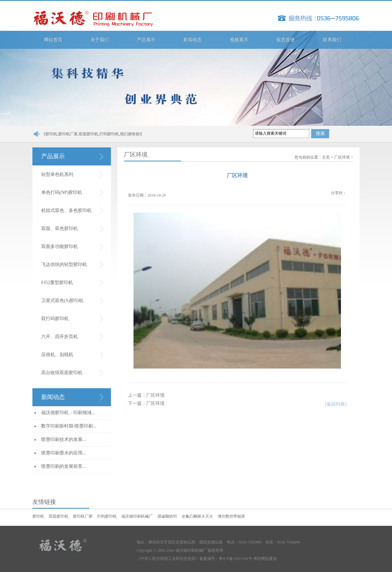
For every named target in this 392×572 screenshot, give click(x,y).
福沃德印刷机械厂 (137, 516)
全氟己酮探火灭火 (197, 516)
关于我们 (100, 40)
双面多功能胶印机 (60, 247)
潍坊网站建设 (265, 559)
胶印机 (38, 516)
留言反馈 (286, 40)
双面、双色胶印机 (60, 229)
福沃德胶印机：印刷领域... (68, 413)
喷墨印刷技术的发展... (64, 439)
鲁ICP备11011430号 (236, 559)
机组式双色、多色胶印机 (66, 210)
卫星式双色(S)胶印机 (62, 301)
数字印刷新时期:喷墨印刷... (69, 426)
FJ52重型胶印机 (57, 283)
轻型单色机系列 (57, 174)
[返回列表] (336, 404)
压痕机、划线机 (57, 355)
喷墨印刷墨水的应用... (64, 453)
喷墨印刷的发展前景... (64, 466)
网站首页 (53, 40)
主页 (326, 157)
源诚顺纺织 (167, 516)
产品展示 (146, 40)
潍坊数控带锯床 (231, 516)
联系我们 (332, 40)
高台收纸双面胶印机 (62, 373)
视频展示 (239, 40)
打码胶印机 (107, 516)
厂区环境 (342, 157)
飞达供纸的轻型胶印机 (64, 265)
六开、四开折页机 (60, 337)
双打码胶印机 (55, 319)
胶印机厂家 (83, 516)
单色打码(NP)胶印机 (62, 192)
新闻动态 (193, 40)
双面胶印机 (59, 516)
